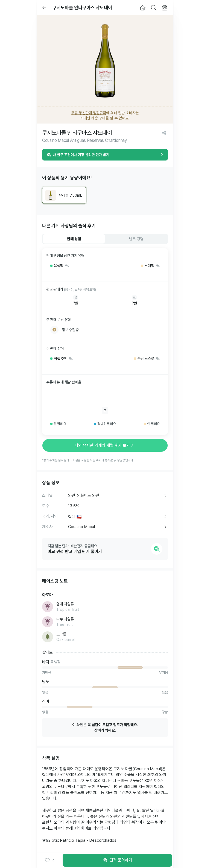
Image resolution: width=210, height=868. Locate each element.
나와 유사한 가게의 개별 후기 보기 (105, 445)
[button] (50, 860)
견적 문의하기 (117, 860)
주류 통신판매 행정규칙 (89, 113)
